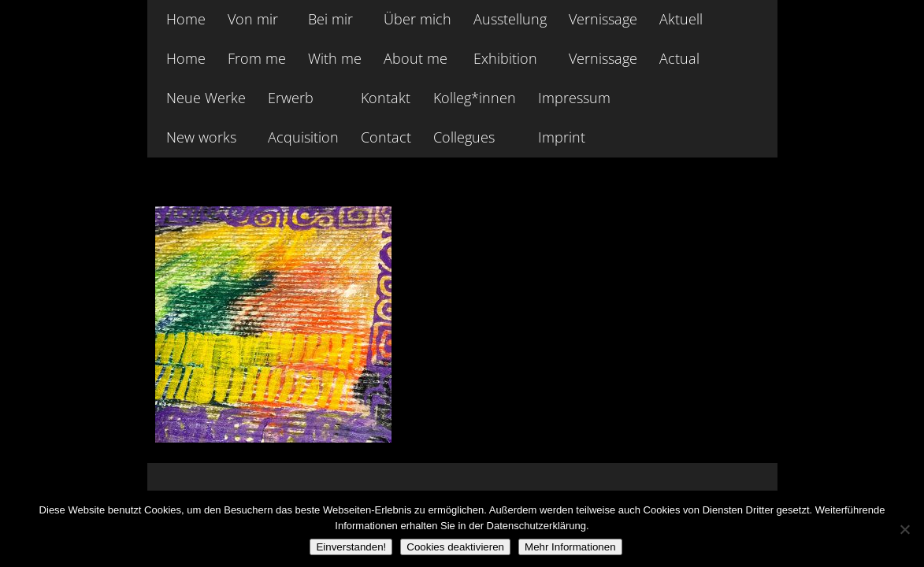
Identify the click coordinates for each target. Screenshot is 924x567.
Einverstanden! (351, 547)
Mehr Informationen (570, 547)
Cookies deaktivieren (455, 547)
